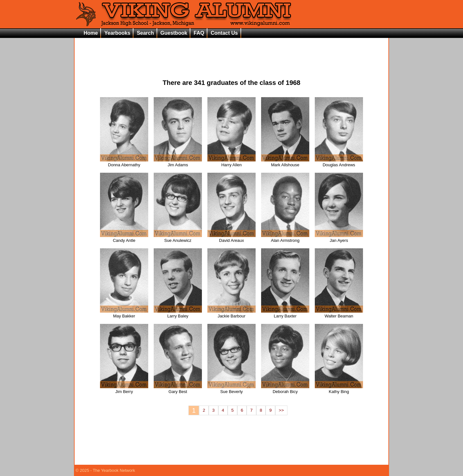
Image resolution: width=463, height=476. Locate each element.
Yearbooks (117, 33)
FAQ (199, 33)
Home (91, 33)
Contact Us (224, 33)
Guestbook (174, 33)
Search (145, 33)
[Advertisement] (232, 53)
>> (281, 410)
